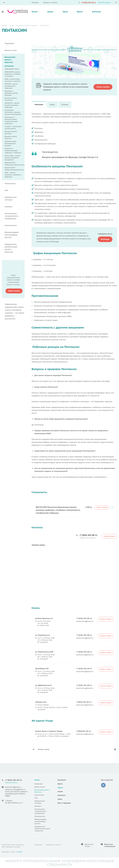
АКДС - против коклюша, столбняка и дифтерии (13, 175)
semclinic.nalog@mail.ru (15, 789)
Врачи (80, 12)
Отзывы (65, 104)
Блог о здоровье (64, 803)
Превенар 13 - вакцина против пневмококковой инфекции (11, 120)
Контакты (97, 12)
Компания (62, 780)
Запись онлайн (102, 507)
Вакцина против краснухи (11, 132)
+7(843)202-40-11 (105, 234)
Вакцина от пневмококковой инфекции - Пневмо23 (13, 151)
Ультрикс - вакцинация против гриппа (13, 127)
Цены (65, 12)
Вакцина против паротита (11, 137)
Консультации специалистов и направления (15, 216)
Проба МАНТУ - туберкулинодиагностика (14, 169)
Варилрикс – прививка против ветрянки (11, 93)
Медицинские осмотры (15, 199)
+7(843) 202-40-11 (84, 702)
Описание (39, 104)
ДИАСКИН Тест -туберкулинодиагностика (14, 164)
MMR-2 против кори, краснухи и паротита (13, 80)
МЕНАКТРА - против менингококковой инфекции (12, 105)
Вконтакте (4, 3)
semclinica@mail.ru (85, 621)
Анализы (15, 207)
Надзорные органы (53, 845)
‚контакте (103, 785)
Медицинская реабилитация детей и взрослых (15, 248)
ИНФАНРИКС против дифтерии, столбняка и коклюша (13, 74)
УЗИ (15, 190)
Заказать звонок (104, 2)
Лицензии (38, 845)
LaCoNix (20, 852)
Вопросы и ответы (50, 2)
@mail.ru (17, 787)
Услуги (35, 12)
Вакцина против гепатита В (11, 99)
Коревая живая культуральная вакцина (10, 144)
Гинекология (15, 184)
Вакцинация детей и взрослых (15, 60)
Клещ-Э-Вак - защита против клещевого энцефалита (13, 158)
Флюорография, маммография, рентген (15, 235)
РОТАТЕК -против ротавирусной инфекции (11, 86)
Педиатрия (15, 43)
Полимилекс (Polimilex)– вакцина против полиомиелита (13, 112)
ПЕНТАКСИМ (9, 66)
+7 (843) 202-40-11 (89, 3)
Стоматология (15, 225)
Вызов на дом (15, 50)
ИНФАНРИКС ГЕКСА (12, 69)
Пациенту (35, 2)
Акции (50, 12)
